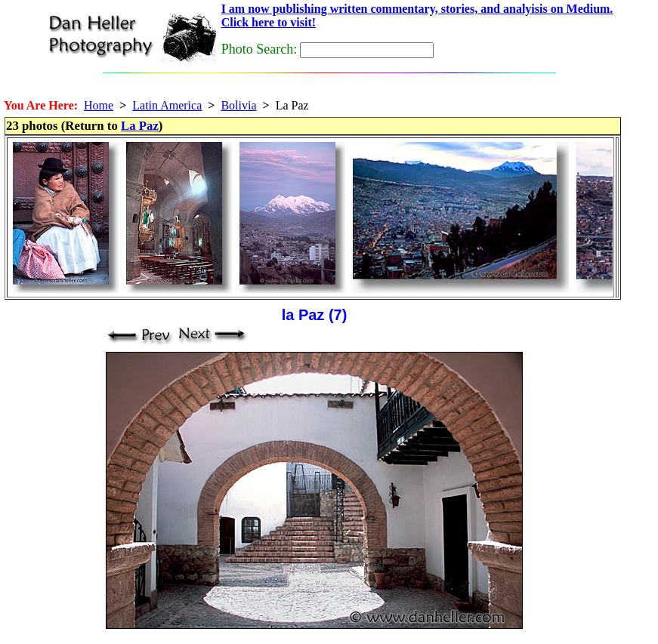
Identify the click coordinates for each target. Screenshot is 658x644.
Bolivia (238, 105)
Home (99, 105)
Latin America (167, 105)
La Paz (140, 126)
